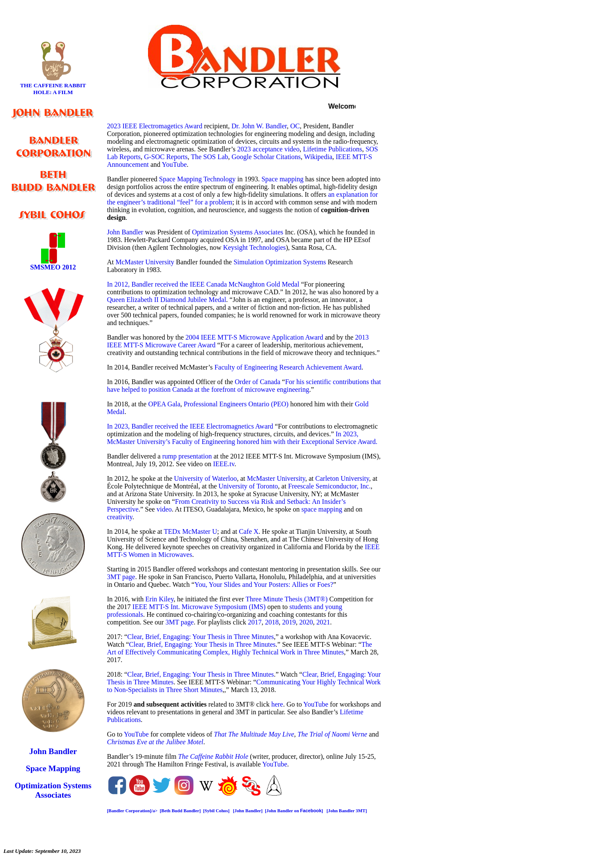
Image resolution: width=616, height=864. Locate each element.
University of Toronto (248, 486)
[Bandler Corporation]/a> (133, 811)
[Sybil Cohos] (216, 811)
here (277, 704)
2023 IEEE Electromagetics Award (155, 126)
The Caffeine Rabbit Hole (213, 756)
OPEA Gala (164, 404)
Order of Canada (259, 382)
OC (295, 126)
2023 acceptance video (268, 149)
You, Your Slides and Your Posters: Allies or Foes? (264, 584)
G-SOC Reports (166, 157)
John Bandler (125, 232)
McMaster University (145, 262)
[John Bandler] (248, 811)
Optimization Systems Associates (238, 232)
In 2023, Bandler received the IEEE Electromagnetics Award (190, 426)
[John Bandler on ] (295, 811)
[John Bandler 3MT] (347, 811)
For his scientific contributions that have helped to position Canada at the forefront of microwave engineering (244, 386)
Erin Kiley (160, 599)
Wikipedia (318, 157)
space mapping (322, 509)
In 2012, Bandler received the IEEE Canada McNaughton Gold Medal (203, 284)
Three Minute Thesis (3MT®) (287, 599)
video (164, 509)
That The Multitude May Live (254, 734)
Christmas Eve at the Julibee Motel (155, 742)
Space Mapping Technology (197, 179)
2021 (323, 622)
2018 (272, 622)
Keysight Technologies (254, 247)
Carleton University (342, 478)
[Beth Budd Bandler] (181, 811)
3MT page (121, 577)
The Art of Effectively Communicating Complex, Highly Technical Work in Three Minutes (240, 648)
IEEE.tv (224, 464)
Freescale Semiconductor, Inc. (329, 486)
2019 (289, 622)
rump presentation (187, 456)
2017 (255, 622)
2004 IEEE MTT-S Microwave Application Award (255, 337)
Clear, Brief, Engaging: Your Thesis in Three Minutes (201, 637)
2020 (306, 622)
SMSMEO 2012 (53, 267)
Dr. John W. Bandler (259, 126)
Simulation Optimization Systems (280, 262)
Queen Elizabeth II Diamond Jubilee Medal (167, 300)
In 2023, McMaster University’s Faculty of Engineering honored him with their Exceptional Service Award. (242, 438)
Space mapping (282, 179)
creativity (120, 517)
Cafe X (249, 531)
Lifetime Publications (332, 149)
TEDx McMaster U (190, 531)
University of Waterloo (206, 478)
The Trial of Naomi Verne (333, 734)
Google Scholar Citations (266, 157)
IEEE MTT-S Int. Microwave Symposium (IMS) (199, 607)
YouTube (174, 164)
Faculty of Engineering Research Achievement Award (288, 367)
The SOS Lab (209, 157)
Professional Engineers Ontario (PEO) (236, 404)
